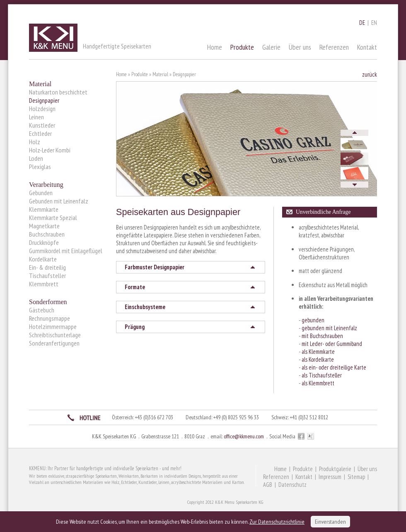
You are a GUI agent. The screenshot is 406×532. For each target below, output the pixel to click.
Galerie (271, 47)
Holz (35, 142)
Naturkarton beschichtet (58, 92)
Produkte (242, 47)
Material (40, 84)
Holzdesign (42, 109)
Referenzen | (279, 477)
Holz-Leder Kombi (50, 150)
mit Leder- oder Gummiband (332, 344)
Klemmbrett (44, 284)
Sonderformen (48, 302)
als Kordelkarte (318, 359)
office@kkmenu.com (244, 436)
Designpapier (44, 100)
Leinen (36, 117)
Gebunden (41, 193)
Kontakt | (307, 477)
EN (374, 23)
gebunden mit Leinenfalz (329, 328)
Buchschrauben (47, 234)
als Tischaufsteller (322, 375)
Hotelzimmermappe (53, 326)
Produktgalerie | (338, 469)
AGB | (271, 485)
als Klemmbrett (318, 383)
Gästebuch (42, 310)
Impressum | (333, 477)
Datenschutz (292, 485)
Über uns (300, 47)
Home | (284, 469)
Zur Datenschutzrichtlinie (277, 522)
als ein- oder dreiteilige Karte (334, 367)
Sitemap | (359, 477)
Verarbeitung (46, 185)
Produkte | (306, 469)
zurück (370, 74)
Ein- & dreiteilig (47, 267)
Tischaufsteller (47, 276)
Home (215, 47)
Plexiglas (40, 167)
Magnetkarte (44, 226)
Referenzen (334, 47)
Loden (36, 158)
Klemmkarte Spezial (53, 218)
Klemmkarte (44, 209)
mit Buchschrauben (322, 336)
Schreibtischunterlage (55, 335)
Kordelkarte (43, 259)
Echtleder (40, 133)
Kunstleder (42, 125)
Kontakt (367, 47)
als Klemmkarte (318, 352)
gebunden (313, 320)
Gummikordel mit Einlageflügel (66, 251)
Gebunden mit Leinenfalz (59, 201)
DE (362, 23)
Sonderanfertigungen (54, 343)
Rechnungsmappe (50, 318)
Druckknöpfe (44, 242)
